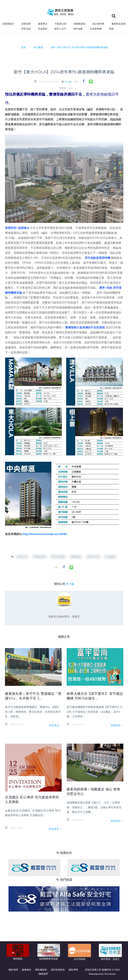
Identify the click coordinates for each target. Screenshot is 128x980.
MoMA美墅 (58, 557)
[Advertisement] (64, 936)
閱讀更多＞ (55, 725)
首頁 (23, 47)
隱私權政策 (41, 970)
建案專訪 (43, 24)
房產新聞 (26, 24)
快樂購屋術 (79, 24)
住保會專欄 (96, 29)
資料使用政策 (58, 970)
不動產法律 (60, 24)
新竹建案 (38, 47)
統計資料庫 (98, 24)
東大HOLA (93, 557)
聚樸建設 (76, 557)
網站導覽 (73, 970)
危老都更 (42, 29)
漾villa (22, 557)
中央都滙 (110, 557)
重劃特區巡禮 (118, 24)
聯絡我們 (43, 974)
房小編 (69, 82)
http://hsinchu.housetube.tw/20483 (45, 534)
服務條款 (26, 970)
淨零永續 (26, 29)
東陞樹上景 (39, 557)
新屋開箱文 (8, 24)
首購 (111, 29)
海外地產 (78, 29)
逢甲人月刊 (60, 29)
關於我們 (13, 970)
